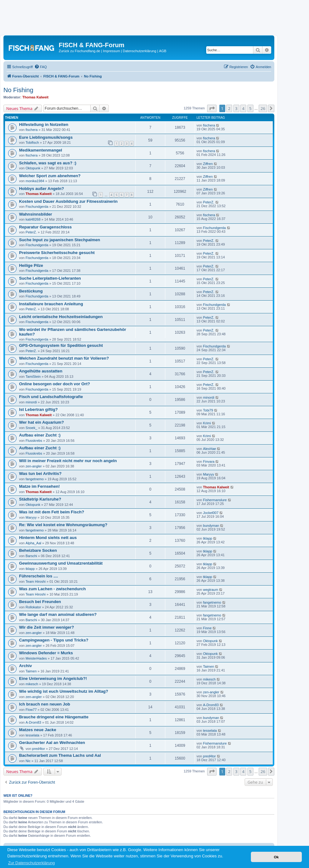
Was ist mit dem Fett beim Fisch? (52, 512)
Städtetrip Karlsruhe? (40, 499)
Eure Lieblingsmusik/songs (46, 137)
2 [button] (229, 108)
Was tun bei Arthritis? (40, 474)
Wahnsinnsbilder (36, 214)
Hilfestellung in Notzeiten (44, 125)
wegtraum (211, 590)
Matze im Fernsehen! (39, 486)
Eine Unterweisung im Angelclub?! (53, 678)
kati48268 (33, 219)
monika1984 (35, 181)
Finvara (209, 461)
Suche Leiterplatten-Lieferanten (50, 278)
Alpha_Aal (33, 543)
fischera (32, 130)
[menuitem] (41, 67)
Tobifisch (32, 142)
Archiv (25, 666)
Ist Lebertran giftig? (38, 409)
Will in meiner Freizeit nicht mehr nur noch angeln (68, 461)
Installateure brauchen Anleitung (51, 304)
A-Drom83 (211, 705)
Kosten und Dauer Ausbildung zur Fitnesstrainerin (68, 201)
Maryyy (209, 474)
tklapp (208, 538)
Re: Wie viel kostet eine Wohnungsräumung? (63, 525)
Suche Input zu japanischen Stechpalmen (60, 240)
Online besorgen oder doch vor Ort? (55, 384)
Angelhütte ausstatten (41, 371)
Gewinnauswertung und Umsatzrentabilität (61, 563)
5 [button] (250, 108)
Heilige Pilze (31, 265)
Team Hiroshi (36, 581)
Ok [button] (276, 857)
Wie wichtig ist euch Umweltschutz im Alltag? (64, 691)
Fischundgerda (37, 207)
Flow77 (31, 710)
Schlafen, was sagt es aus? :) (48, 163)
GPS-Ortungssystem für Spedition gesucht (61, 345)
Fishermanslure (215, 500)
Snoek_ (31, 428)
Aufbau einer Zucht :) (40, 435)
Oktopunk (33, 168)
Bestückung (31, 291)
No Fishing (18, 90)
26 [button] (263, 108)
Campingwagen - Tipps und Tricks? (54, 640)
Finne (207, 628)
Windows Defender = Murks (46, 653)
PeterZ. (209, 202)
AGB (163, 51)
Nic (28, 761)
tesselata (32, 735)
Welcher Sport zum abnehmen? (50, 176)
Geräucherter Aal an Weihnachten (52, 743)
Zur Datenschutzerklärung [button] (32, 863)
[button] (212, 108)
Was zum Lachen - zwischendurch (52, 589)
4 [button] (243, 108)
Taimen (31, 671)
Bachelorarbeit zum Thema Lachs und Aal (60, 755)
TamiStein (33, 377)
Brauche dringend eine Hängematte (54, 717)
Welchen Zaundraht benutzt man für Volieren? (64, 358)
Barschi (31, 556)
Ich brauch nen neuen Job (45, 704)
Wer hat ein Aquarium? (42, 422)
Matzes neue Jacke (38, 730)
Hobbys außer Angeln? (42, 189)
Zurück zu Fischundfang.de (80, 51)
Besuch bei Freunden (40, 602)
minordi (31, 402)
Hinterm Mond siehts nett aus (48, 538)
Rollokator (33, 607)
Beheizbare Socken (38, 550)
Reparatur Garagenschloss (45, 227)
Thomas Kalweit (36, 97)
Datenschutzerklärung (140, 51)
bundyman (211, 526)
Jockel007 (211, 513)
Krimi (207, 423)
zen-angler (34, 466)
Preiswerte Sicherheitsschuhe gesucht (57, 253)
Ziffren (208, 164)
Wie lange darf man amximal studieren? (58, 614)
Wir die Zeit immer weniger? (47, 627)
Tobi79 (208, 410)
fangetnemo (35, 479)
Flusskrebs (34, 441)
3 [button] (236, 108)
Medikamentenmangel (41, 150)
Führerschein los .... (39, 576)
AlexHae (210, 449)
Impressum (112, 51)
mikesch (32, 684)
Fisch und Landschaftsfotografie (51, 397)
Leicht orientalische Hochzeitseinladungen (61, 317)
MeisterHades (36, 658)
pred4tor (39, 749)
